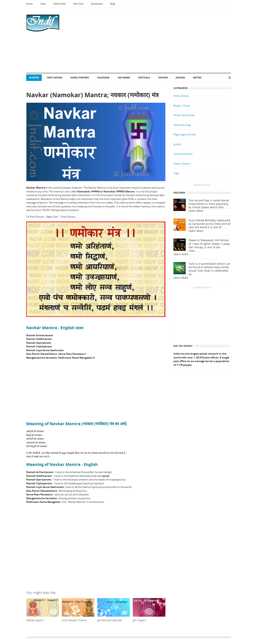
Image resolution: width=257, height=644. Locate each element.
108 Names (124, 78)
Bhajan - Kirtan (182, 106)
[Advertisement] (138, 40)
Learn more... (182, 254)
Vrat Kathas (55, 78)
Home (29, 4)
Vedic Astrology (182, 125)
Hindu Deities (181, 96)
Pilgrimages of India (185, 134)
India (43, 4)
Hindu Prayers (80, 78)
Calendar (103, 78)
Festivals (144, 78)
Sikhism (163, 78)
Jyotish (177, 144)
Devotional (97, 4)
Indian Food (59, 4)
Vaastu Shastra (182, 164)
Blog (113, 4)
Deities (197, 78)
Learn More (196, 211)
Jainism (180, 78)
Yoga (176, 173)
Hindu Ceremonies (184, 115)
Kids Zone (78, 4)
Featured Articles (183, 154)
